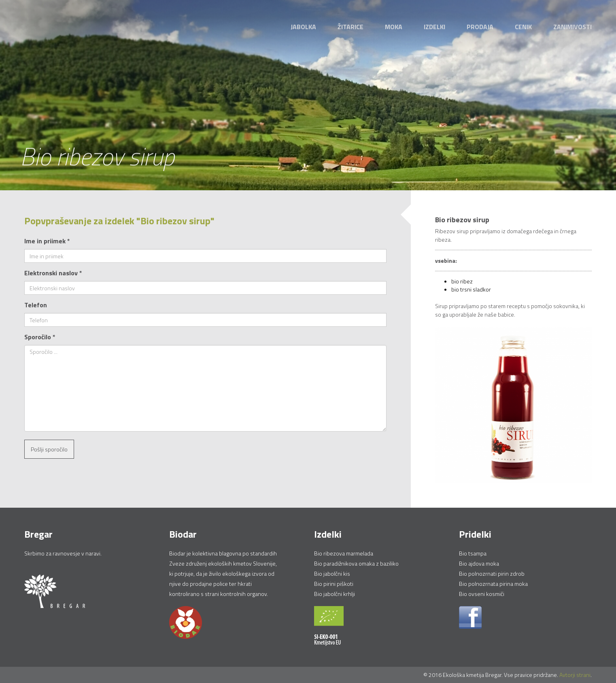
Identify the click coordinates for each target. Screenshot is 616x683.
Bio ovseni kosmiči (482, 594)
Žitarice (350, 27)
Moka (394, 27)
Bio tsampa (473, 553)
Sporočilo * (40, 337)
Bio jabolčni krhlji (335, 594)
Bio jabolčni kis (332, 573)
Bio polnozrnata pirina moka (493, 584)
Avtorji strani (575, 675)
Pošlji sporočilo (49, 449)
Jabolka (303, 27)
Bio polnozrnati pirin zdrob (492, 573)
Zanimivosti (572, 27)
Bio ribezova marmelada (344, 553)
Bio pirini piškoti (334, 584)
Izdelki (434, 27)
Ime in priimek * (47, 241)
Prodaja (480, 27)
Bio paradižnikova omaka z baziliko (356, 563)
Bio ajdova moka (479, 563)
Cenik (523, 27)
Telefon (36, 305)
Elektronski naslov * (53, 273)
